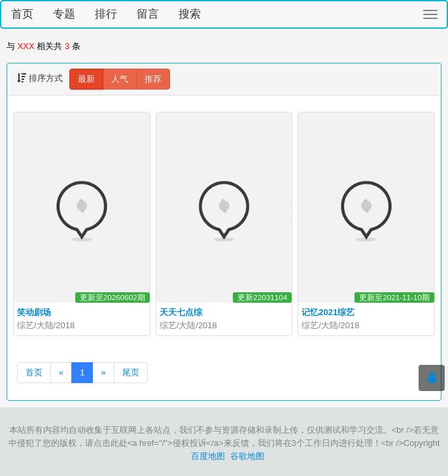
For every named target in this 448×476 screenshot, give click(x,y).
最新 (86, 79)
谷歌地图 (247, 456)
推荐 (153, 79)
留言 (148, 14)
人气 (120, 79)
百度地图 (208, 456)
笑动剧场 (34, 312)
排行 (106, 14)
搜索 (190, 14)
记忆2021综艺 (328, 312)
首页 (22, 14)
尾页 (131, 372)
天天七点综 (181, 312)
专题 (64, 14)
